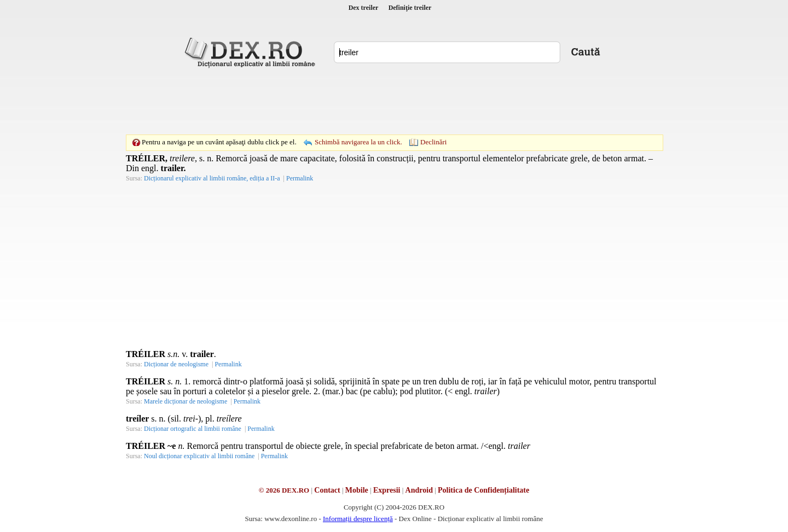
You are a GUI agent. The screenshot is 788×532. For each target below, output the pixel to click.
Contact (327, 490)
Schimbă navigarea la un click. (358, 142)
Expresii (387, 490)
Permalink (300, 178)
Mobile (357, 490)
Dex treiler (364, 8)
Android (419, 490)
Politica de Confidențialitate (483, 490)
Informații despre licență (358, 519)
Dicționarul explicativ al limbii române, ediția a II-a (212, 178)
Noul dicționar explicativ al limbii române (199, 456)
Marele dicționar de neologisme (186, 401)
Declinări (433, 142)
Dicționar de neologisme (176, 364)
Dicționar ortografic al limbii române (193, 429)
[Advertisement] (394, 101)
